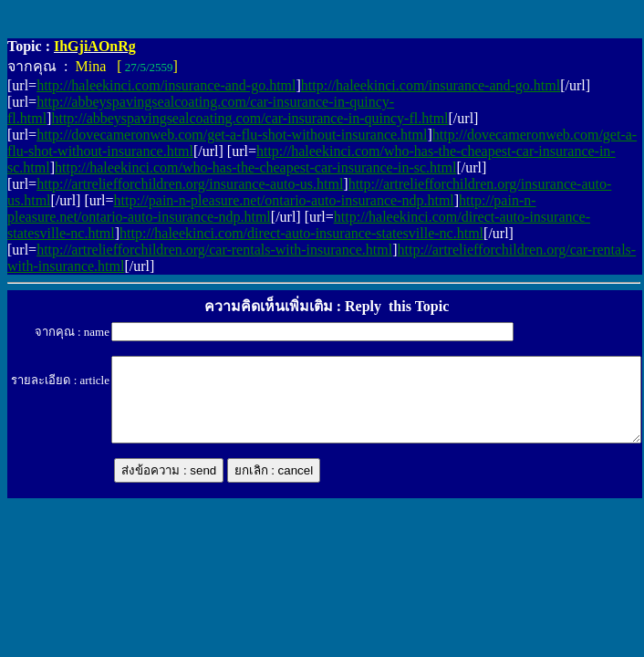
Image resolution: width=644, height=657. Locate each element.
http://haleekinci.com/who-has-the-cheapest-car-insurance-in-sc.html (255, 167)
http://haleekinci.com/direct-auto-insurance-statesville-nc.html (301, 233)
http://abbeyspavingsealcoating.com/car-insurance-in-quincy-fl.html (249, 118)
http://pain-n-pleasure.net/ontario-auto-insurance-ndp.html (284, 200)
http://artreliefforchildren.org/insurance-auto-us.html (190, 184)
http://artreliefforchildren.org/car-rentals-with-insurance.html (214, 250)
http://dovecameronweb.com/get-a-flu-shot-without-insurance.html (232, 135)
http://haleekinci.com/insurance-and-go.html (166, 85)
